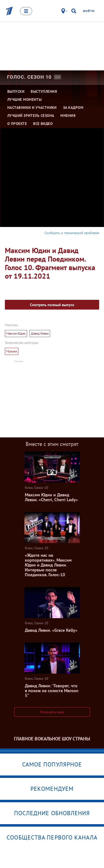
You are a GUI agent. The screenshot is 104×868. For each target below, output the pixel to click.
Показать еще (52, 712)
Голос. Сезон (29, 77)
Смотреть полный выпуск (52, 305)
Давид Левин (40, 334)
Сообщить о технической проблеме (72, 233)
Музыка (12, 351)
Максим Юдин (16, 334)
